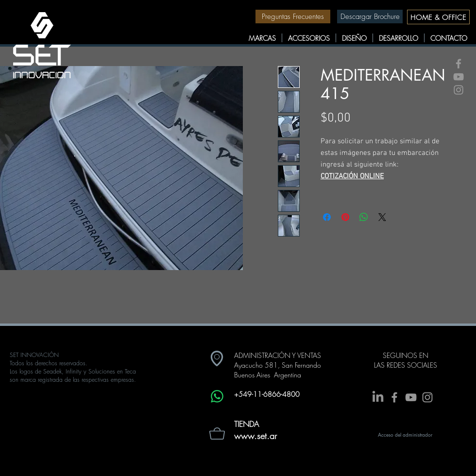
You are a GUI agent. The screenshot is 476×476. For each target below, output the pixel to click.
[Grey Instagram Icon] (459, 90)
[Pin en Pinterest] (345, 217)
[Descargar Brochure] (370, 17)
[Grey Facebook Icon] (459, 64)
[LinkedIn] (378, 397)
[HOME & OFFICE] (438, 17)
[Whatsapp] (217, 396)
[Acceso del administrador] (405, 435)
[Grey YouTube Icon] (459, 77)
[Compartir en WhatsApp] (364, 217)
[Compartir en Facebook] (327, 217)
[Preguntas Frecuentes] (293, 17)
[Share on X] (382, 217)
